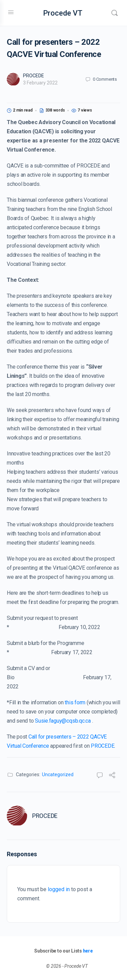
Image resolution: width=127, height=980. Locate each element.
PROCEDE (34, 76)
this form (75, 702)
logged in (59, 889)
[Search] (114, 13)
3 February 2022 (40, 83)
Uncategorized (58, 775)
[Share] (112, 776)
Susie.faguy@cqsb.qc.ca (63, 721)
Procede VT (63, 13)
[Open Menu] (11, 12)
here (88, 951)
